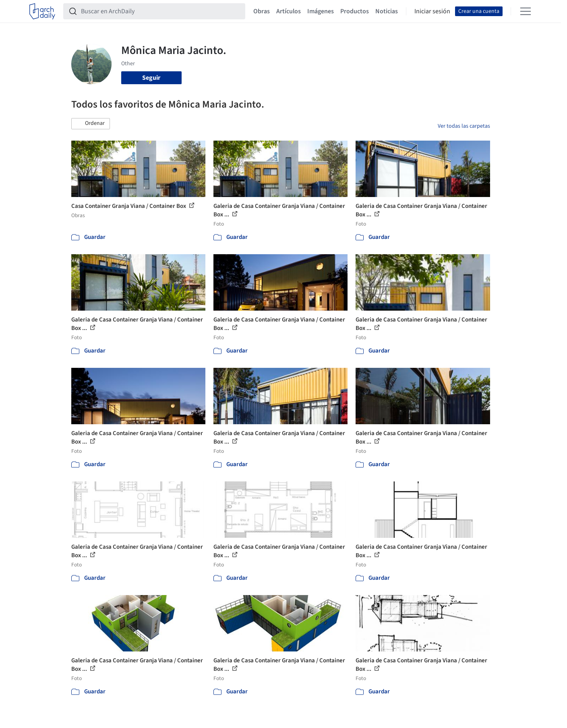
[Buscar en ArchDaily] (161, 11)
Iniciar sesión (432, 11)
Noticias (387, 11)
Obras (262, 11)
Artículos (289, 11)
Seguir (151, 78)
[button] (91, 124)
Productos (355, 11)
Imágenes (321, 11)
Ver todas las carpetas (464, 126)
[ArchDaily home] (42, 11)
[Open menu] (526, 11)
